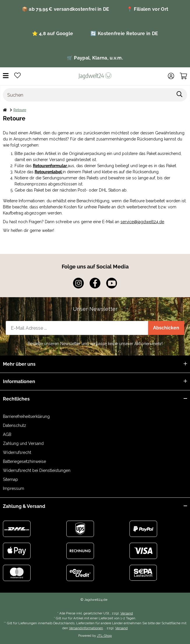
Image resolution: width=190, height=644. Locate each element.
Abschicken (166, 328)
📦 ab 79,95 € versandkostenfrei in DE (66, 9)
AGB (7, 434)
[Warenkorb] (183, 76)
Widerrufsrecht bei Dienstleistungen (37, 470)
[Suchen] (88, 95)
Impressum (14, 488)
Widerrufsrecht (17, 452)
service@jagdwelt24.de (142, 222)
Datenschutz (15, 425)
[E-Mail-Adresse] (77, 328)
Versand (127, 613)
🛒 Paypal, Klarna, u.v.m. (95, 58)
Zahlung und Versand (23, 443)
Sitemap (10, 479)
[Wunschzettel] (17, 76)
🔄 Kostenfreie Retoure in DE (124, 34)
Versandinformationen (86, 628)
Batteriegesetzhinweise (24, 461)
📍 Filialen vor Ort (148, 9)
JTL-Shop (104, 636)
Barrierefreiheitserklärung (26, 416)
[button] (171, 76)
